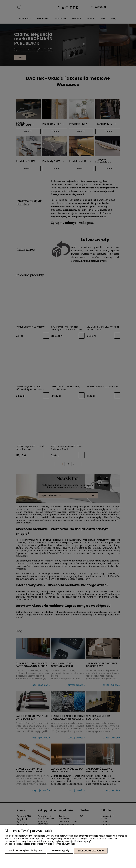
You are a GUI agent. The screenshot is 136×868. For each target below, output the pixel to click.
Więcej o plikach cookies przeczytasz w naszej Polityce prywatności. (40, 844)
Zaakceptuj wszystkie (91, 851)
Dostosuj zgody (60, 851)
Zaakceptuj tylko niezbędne (25, 851)
